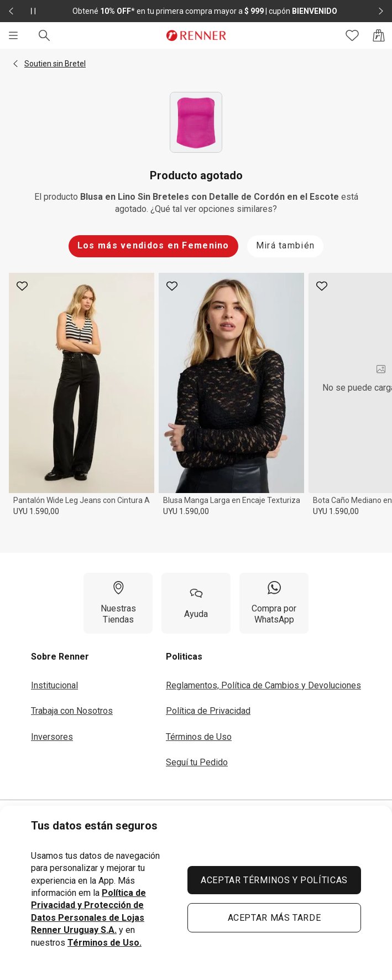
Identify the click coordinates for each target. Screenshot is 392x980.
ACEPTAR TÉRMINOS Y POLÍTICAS (274, 880)
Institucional (54, 685)
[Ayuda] (196, 603)
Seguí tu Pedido (197, 762)
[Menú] (13, 35)
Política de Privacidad (208, 711)
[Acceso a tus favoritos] (352, 35)
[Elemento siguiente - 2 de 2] (381, 11)
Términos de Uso (199, 737)
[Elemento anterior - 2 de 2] (11, 11)
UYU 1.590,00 (36, 511)
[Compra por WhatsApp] (274, 603)
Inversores (52, 737)
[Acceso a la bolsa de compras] (379, 35)
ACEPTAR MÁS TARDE (275, 918)
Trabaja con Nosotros (72, 711)
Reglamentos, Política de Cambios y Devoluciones (263, 685)
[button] (15, 64)
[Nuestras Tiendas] (118, 603)
